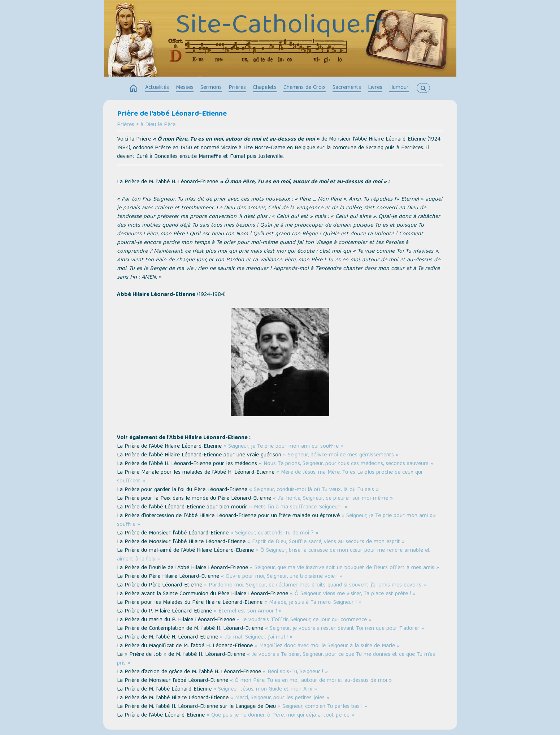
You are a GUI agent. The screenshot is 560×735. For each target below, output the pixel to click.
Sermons (211, 88)
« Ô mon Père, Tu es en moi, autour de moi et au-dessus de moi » (311, 681)
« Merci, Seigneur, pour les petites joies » (280, 698)
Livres (375, 88)
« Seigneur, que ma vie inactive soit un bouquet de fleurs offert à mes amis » (344, 568)
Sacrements (347, 88)
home (134, 89)
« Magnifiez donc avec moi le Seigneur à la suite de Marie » (327, 646)
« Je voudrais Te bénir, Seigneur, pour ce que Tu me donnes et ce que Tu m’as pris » (276, 659)
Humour (399, 88)
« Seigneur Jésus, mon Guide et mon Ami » (265, 689)
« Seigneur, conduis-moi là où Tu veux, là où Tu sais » (314, 490)
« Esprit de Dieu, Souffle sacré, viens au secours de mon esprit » (326, 542)
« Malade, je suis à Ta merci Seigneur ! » (313, 603)
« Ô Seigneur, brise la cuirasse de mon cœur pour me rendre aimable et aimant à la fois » (274, 555)
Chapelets (265, 88)
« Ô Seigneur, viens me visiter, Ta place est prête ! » (353, 594)
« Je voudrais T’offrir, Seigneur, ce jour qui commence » (304, 620)
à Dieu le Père (158, 125)
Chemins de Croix (305, 88)
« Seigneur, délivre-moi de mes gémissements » (341, 455)
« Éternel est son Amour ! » (248, 611)
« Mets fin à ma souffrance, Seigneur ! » (298, 507)
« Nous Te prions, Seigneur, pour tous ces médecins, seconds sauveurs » (346, 464)
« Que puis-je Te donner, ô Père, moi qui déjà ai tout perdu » (280, 715)
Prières (237, 88)
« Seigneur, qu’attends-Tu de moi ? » (274, 533)
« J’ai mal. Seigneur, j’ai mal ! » (256, 637)
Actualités (157, 88)
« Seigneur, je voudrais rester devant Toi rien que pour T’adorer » (345, 629)
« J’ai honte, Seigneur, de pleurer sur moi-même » (333, 499)
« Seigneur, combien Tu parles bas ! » (322, 707)
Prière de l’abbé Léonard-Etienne (172, 114)
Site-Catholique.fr (280, 27)
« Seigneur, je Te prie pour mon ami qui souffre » (283, 447)
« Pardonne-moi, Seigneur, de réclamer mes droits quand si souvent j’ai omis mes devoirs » (315, 585)
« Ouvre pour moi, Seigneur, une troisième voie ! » (282, 577)
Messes (185, 88)
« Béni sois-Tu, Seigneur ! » (295, 672)
